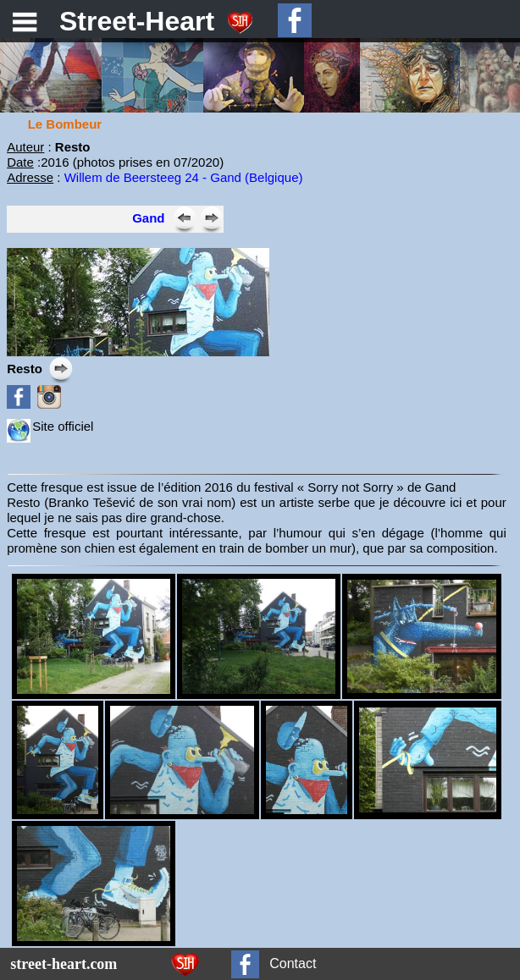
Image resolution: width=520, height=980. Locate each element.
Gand (148, 218)
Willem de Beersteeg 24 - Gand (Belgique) (184, 177)
